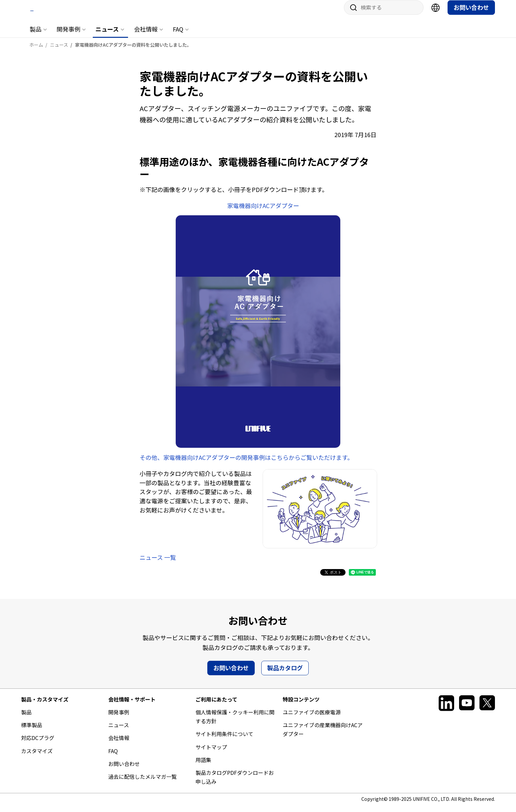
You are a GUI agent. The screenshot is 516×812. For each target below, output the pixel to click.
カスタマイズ (37, 757)
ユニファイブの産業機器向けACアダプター (323, 736)
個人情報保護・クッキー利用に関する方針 (235, 723)
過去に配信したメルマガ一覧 (142, 783)
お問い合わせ (471, 13)
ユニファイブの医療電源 (312, 718)
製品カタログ (285, 674)
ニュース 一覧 (158, 563)
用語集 (203, 766)
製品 (36, 35)
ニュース (107, 35)
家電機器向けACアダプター (263, 212)
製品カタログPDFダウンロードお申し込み (235, 783)
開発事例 (68, 35)
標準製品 (32, 731)
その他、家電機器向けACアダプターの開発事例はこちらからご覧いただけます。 (246, 463)
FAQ (178, 35)
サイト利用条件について (224, 740)
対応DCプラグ (38, 744)
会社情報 (146, 35)
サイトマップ (211, 753)
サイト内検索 (351, 14)
